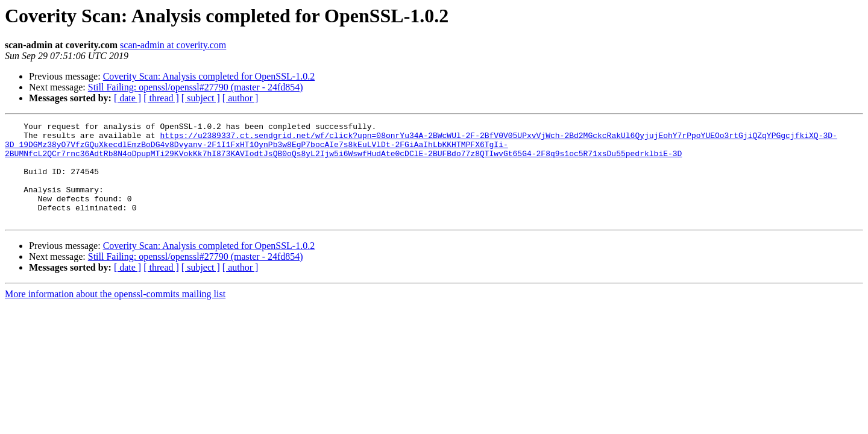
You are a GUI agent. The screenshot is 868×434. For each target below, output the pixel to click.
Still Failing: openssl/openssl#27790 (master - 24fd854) (196, 87)
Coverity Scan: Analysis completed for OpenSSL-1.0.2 (209, 76)
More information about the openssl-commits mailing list (115, 314)
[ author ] (241, 98)
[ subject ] (201, 98)
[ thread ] (161, 98)
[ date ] (127, 98)
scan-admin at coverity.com (173, 45)
